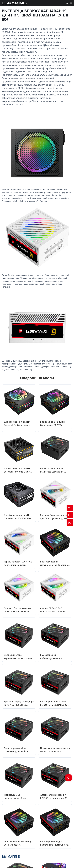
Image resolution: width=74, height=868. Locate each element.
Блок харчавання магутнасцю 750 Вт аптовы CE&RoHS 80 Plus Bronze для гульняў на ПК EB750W (55, 564)
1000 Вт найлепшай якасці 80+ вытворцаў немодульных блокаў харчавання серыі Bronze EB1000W (18, 843)
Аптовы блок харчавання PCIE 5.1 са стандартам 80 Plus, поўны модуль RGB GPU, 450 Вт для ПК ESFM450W (54, 797)
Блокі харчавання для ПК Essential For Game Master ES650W (17, 424)
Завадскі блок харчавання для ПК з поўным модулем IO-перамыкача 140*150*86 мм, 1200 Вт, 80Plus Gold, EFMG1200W (54, 517)
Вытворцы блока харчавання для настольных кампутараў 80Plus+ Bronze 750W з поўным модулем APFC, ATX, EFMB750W (19, 657)
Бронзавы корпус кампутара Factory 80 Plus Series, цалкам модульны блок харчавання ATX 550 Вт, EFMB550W (19, 703)
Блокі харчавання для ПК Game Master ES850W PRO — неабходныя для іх (19, 517)
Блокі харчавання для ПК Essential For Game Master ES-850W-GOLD (17, 470)
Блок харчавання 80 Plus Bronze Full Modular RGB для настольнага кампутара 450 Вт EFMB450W (55, 703)
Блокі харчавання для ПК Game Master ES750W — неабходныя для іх (53, 424)
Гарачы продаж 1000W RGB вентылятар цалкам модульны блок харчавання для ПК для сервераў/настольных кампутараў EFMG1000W (18, 564)
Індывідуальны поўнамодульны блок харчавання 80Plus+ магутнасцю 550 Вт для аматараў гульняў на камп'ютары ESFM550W (16, 797)
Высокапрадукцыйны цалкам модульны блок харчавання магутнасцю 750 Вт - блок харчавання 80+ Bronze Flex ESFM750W (19, 750)
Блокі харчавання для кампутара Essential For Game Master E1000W (52, 470)
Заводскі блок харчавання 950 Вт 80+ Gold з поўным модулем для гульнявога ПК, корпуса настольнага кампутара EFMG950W (19, 610)
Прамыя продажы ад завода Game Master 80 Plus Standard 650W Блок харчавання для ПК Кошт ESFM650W (55, 750)
